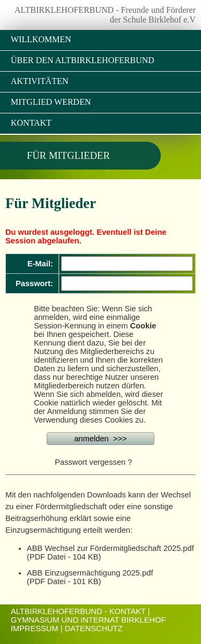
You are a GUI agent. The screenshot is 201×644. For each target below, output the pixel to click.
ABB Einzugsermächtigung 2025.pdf (90, 573)
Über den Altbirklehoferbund (83, 60)
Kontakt (31, 123)
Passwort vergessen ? (93, 462)
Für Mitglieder (68, 155)
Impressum (35, 628)
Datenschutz (94, 628)
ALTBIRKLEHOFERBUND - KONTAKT (78, 611)
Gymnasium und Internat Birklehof (88, 620)
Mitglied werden (51, 102)
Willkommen (41, 39)
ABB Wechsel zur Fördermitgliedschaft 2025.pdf (110, 548)
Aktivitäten (40, 81)
